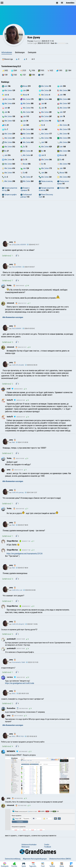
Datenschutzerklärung (13, 859)
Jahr (5, 86)
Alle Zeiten (44, 86)
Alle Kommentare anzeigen (13, 317)
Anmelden (70, 3)
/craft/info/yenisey (16, 492)
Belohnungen (20, 52)
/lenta (12, 693)
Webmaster (26, 847)
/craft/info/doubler (17, 365)
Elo (60, 121)
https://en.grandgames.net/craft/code (20, 683)
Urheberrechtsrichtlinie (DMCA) (60, 859)
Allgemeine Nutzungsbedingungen (35, 859)
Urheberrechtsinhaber (29, 845)
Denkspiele (32, 52)
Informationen (7, 52)
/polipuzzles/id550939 (18, 245)
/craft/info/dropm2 (17, 624)
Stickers (61, 188)
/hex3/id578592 (15, 267)
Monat (24, 86)
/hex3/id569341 (15, 328)
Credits (47, 845)
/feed (12, 442)
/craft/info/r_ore (16, 590)
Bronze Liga (7, 59)
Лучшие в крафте (9, 195)
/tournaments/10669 (17, 662)
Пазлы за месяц (46, 181)
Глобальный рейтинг (26, 196)
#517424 (20, 736)
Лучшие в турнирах (25, 189)
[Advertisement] (38, 219)
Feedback (48, 847)
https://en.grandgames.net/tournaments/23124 (24, 554)
